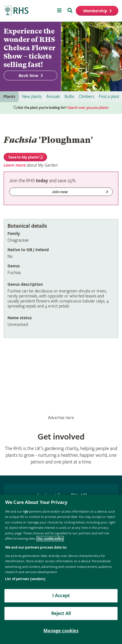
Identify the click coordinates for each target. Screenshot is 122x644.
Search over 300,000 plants (88, 108)
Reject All (61, 613)
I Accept (61, 596)
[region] (61, 569)
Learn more (15, 165)
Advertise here (61, 418)
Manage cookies (61, 631)
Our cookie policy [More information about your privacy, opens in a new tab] (50, 539)
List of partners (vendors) (25, 579)
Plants (9, 97)
